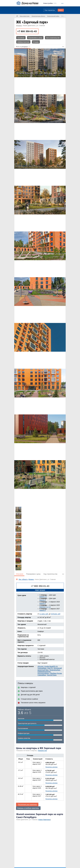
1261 (50, 3)
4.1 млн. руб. (44, 614)
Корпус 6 (43, 610)
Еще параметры (50, 10)
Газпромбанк (42, 668)
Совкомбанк (42, 675)
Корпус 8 (43, 603)
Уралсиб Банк (52, 675)
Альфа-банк (48, 666)
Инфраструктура (23, 42)
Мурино (19, 26)
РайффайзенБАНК (44, 672)
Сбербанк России (56, 673)
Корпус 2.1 (43, 597)
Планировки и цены (35, 38)
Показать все (42, 751)
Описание (20, 574)
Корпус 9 (43, 600)
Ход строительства (53, 38)
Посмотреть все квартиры (27, 804)
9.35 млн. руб (56, 614)
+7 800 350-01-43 (27, 31)
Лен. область (23, 579)
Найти (61, 10)
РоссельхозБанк (43, 673)
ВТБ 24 (55, 666)
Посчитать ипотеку (51, 767)
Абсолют (40, 666)
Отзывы (36, 42)
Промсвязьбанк (55, 670)
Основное (21, 38)
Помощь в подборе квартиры (28, 808)
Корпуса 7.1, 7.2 (45, 607)
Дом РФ (50, 668)
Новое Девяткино (44, 820)
